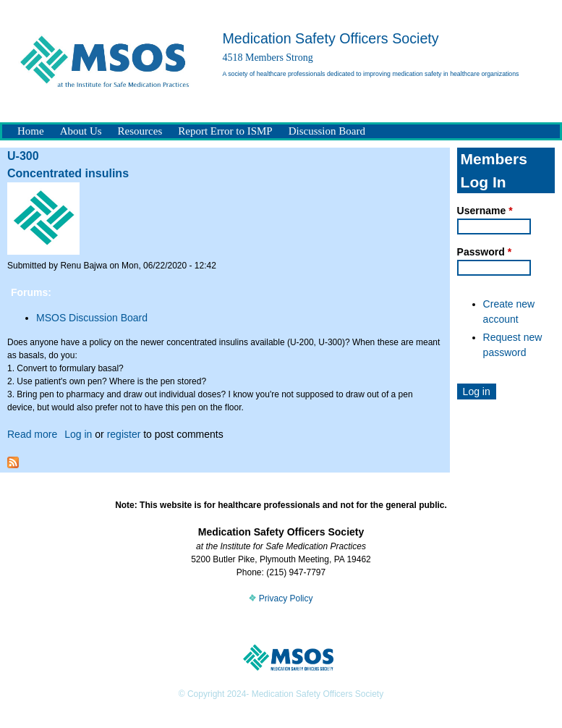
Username (485, 211)
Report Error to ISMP (225, 131)
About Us (81, 131)
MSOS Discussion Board (92, 318)
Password (484, 252)
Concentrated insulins (68, 173)
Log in (78, 434)
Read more (32, 434)
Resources (140, 131)
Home (31, 131)
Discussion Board (327, 131)
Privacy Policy (281, 598)
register (124, 434)
